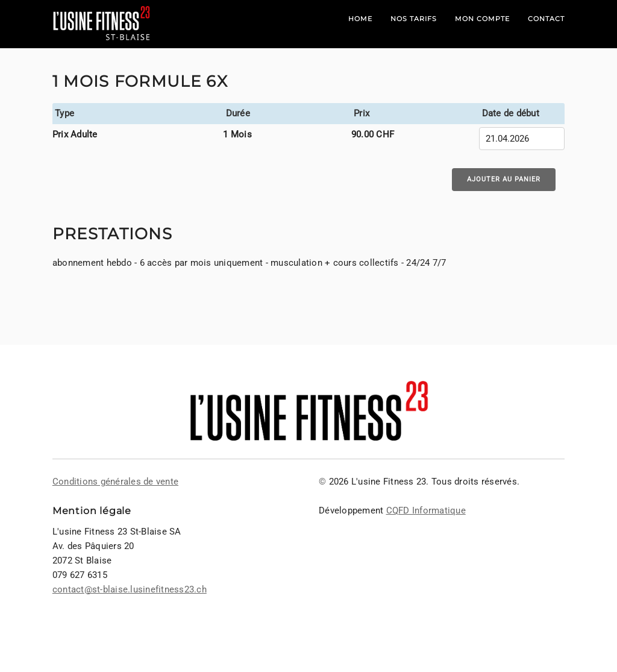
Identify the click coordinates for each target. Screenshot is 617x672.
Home (360, 19)
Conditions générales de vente (115, 482)
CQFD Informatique (426, 510)
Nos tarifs (414, 19)
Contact (546, 19)
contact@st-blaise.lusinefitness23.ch (130, 589)
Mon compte (482, 19)
